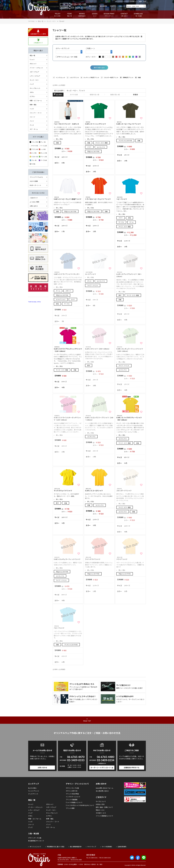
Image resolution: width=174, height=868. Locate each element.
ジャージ (32, 117)
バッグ (32, 84)
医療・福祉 (33, 105)
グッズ (32, 125)
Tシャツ (32, 59)
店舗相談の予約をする (132, 767)
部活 (130, 218)
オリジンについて (35, 847)
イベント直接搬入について (104, 816)
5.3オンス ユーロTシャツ (99, 490)
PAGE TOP (87, 721)
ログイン (114, 6)
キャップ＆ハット (35, 88)
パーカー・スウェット (36, 68)
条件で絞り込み (99, 68)
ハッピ (32, 109)
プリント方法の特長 (72, 794)
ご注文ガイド (34, 198)
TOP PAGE (31, 21)
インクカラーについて (73, 797)
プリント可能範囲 (72, 800)
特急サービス (100, 810)
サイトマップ (92, 847)
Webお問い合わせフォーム (104, 788)
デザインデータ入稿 (35, 838)
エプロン (32, 96)
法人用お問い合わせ (102, 791)
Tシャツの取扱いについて (74, 802)
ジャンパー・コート (36, 113)
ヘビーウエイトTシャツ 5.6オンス (68, 123)
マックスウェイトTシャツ (68, 490)
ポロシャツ (33, 64)
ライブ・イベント (93, 285)
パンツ (32, 121)
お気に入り (94, 6)
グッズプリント (33, 794)
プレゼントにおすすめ (125, 141)
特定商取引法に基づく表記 (56, 847)
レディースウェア (35, 76)
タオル (32, 92)
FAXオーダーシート (35, 185)
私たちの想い (33, 788)
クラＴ (89, 147)
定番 (57, 143)
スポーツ (68, 291)
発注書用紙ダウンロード (36, 841)
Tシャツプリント (34, 791)
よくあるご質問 (34, 202)
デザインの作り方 (72, 791)
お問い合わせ (34, 206)
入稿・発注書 (34, 833)
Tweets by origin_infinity (34, 302)
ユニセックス (101, 147)
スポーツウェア (34, 72)
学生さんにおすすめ (93, 151)
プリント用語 (70, 808)
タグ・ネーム (34, 129)
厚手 (120, 295)
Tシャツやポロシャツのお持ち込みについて (80, 805)
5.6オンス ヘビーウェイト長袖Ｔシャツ (68, 198)
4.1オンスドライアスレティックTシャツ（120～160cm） (68, 349)
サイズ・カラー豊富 (102, 143)
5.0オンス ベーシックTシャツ (99, 123)
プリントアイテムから (36, 177)
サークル (121, 222)
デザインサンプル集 (72, 788)
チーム (131, 222)
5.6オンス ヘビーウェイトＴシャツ (130, 123)
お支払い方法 (100, 804)
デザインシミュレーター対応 (67, 57)
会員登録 (104, 6)
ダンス (89, 281)
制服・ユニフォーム (36, 100)
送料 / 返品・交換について (104, 807)
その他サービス (101, 813)
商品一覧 (41, 21)
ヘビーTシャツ (130, 198)
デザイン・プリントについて (77, 784)
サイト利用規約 (107, 847)
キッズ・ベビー (51, 21)
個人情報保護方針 (76, 847)
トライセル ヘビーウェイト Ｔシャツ (99, 198)
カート (123, 6)
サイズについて (101, 801)
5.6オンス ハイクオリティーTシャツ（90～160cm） (130, 418)
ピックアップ (34, 784)
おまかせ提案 (34, 181)
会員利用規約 (122, 847)
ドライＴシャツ (61, 299)
